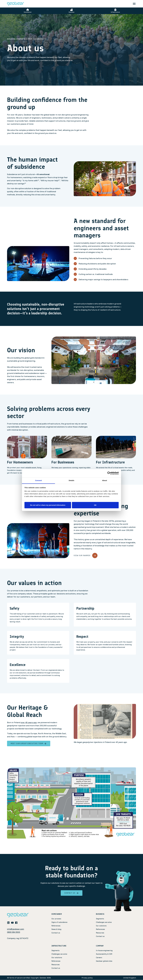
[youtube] (12, 923)
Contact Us (72, 893)
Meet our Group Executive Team (29, 743)
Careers (99, 958)
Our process (56, 919)
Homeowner (28, 11)
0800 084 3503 (14, 932)
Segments (100, 919)
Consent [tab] (39, 480)
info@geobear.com (16, 929)
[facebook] (16, 923)
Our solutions (101, 926)
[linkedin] (8, 923)
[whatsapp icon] (20, 923)
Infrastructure (115, 11)
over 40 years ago (29, 722)
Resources (100, 933)
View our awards (86, 556)
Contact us (56, 933)
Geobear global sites (104, 961)
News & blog (56, 929)
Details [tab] (71, 480)
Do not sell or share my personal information (48, 505)
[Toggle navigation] (134, 4)
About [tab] (105, 480)
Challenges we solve (104, 922)
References (56, 926)
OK (95, 505)
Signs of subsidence (59, 922)
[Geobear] (15, 4)
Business (72, 11)
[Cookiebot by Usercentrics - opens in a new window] (109, 473)
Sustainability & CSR (104, 954)
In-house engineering (104, 951)
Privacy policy (87, 978)
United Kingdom (130, 978)
